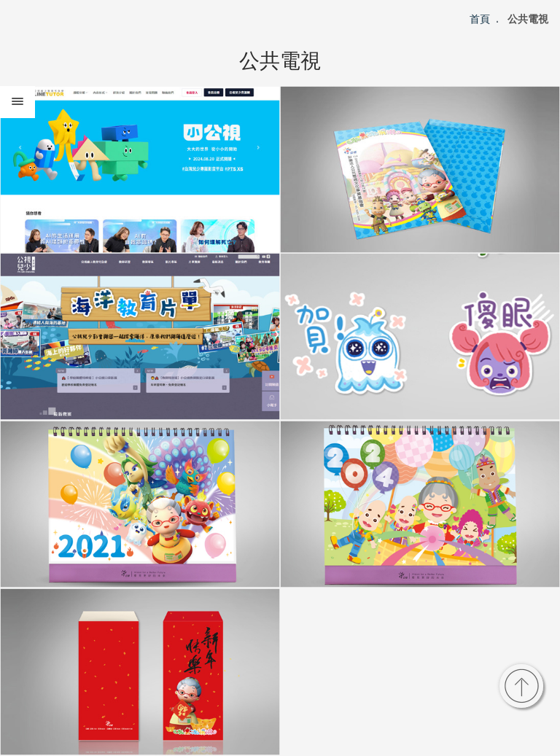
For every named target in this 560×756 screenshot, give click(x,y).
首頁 (480, 19)
